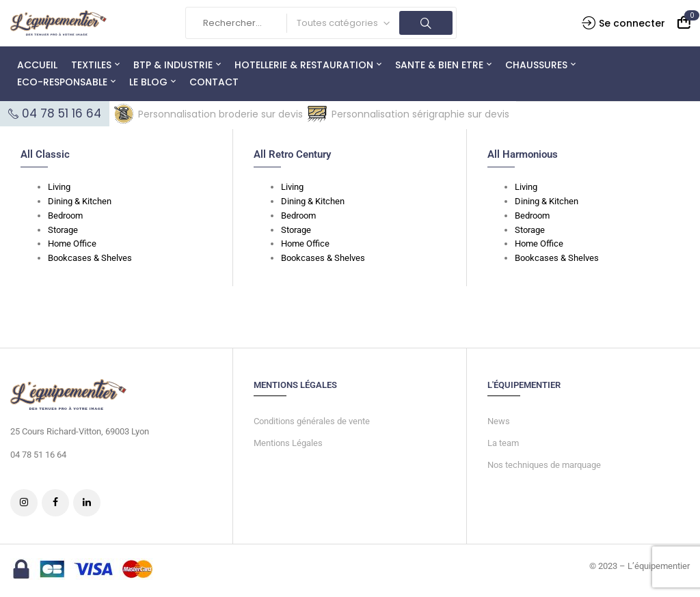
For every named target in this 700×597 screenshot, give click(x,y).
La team (503, 443)
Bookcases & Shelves (90, 258)
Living (59, 187)
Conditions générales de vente (312, 421)
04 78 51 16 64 (62, 113)
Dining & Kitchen (80, 201)
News (499, 421)
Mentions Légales (288, 443)
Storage (63, 230)
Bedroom (65, 216)
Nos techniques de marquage (544, 465)
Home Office (72, 244)
